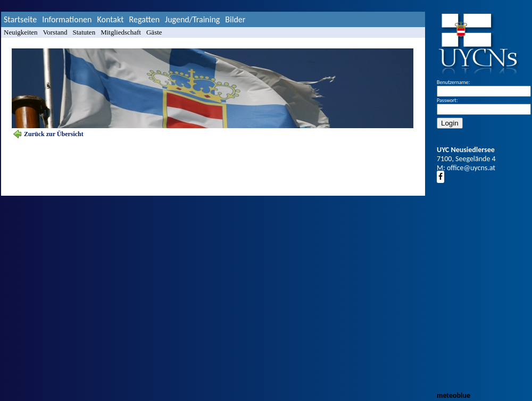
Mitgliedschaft (121, 32)
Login (450, 123)
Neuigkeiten (21, 32)
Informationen (67, 19)
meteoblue (454, 395)
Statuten (84, 32)
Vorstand (55, 32)
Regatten (144, 19)
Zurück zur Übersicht (54, 134)
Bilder (235, 19)
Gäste (154, 32)
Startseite (20, 19)
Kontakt (110, 19)
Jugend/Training (192, 19)
